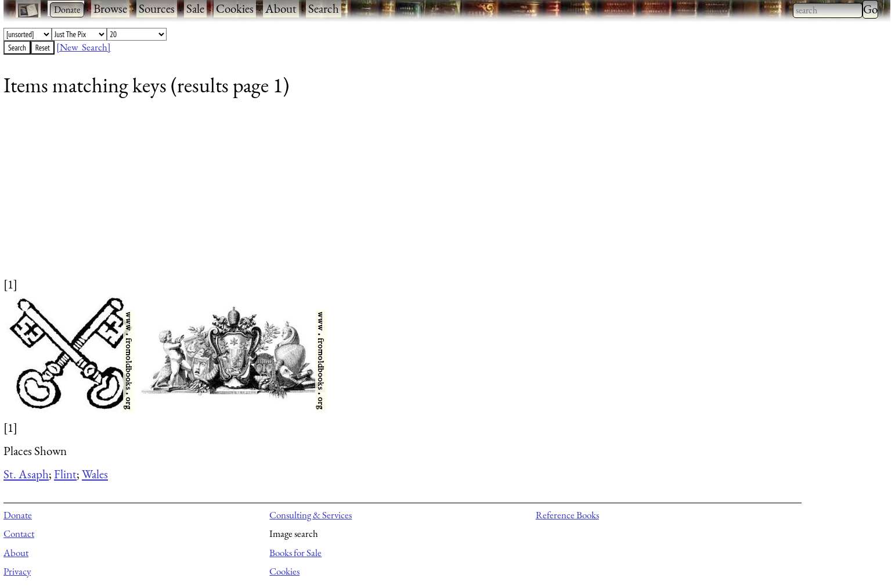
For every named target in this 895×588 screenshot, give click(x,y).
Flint (65, 474)
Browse (110, 8)
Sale (195, 8)
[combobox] (828, 10)
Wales (95, 474)
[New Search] (84, 47)
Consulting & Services (311, 515)
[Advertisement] (352, 194)
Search (324, 8)
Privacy (17, 571)
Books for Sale (295, 553)
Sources (157, 8)
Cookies (235, 8)
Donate (18, 515)
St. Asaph (26, 474)
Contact (19, 533)
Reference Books (567, 515)
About (281, 8)
